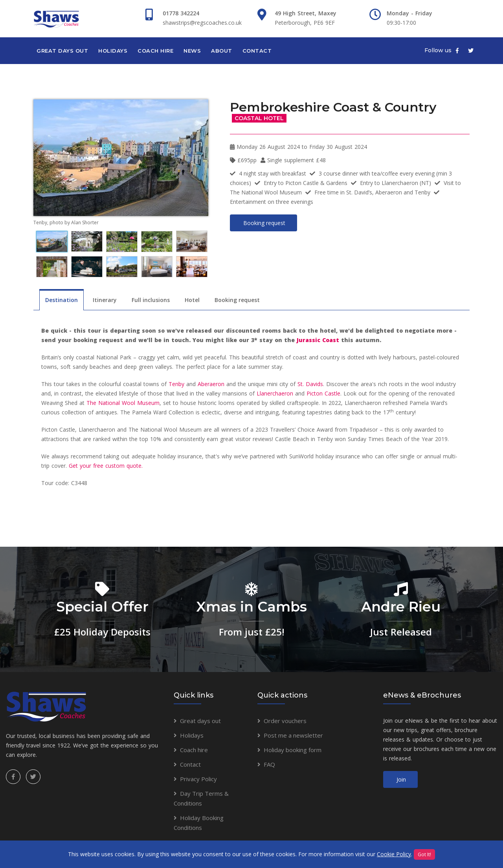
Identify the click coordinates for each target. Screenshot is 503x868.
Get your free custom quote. (106, 466)
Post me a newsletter (293, 735)
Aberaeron (211, 384)
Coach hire (155, 51)
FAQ (269, 764)
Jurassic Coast (318, 340)
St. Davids (310, 384)
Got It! (424, 854)
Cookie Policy (394, 854)
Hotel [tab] (192, 300)
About (222, 51)
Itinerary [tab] (105, 300)
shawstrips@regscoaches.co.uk (202, 23)
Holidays (113, 51)
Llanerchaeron (275, 393)
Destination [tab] (61, 300)
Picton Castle (323, 393)
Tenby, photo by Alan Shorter (66, 222)
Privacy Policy (198, 779)
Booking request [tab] (237, 300)
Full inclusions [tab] (151, 300)
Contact (257, 51)
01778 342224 (181, 13)
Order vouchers (285, 721)
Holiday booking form (293, 750)
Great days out (62, 51)
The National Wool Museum (123, 403)
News (192, 51)
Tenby (176, 384)
